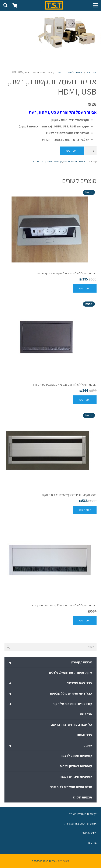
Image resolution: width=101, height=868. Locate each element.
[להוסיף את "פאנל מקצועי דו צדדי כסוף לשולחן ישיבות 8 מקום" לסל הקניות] (85, 510)
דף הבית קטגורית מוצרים (83, 814)
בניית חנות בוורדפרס (43, 861)
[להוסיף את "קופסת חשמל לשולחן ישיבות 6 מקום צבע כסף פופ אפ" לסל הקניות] (85, 288)
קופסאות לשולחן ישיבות (76, 766)
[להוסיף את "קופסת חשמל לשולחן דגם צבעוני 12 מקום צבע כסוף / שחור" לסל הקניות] (85, 620)
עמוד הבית (91, 72)
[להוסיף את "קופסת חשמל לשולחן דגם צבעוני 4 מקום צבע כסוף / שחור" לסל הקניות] (85, 400)
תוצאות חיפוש (83, 797)
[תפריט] (95, 5)
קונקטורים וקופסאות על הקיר (50, 704)
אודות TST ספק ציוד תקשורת (81, 823)
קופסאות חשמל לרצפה (75, 161)
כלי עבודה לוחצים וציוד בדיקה (72, 725)
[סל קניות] (15, 5)
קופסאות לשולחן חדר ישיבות (69, 72)
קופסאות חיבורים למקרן (76, 777)
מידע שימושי (90, 833)
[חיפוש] (6, 5)
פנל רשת (86, 714)
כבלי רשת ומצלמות (50, 683)
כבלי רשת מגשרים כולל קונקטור (50, 694)
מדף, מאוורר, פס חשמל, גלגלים (70, 673)
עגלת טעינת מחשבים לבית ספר (71, 787)
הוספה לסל (72, 151)
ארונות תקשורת (50, 663)
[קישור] (54, 5)
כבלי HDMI (84, 735)
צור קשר (92, 843)
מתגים (50, 746)
